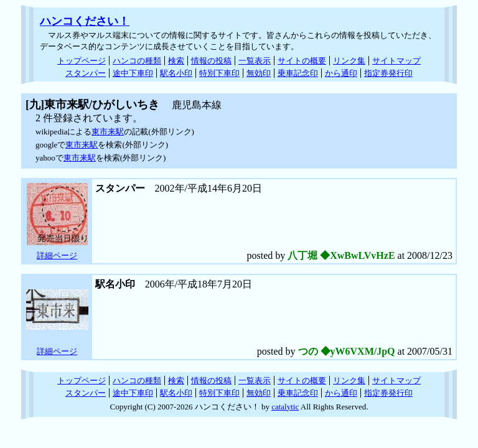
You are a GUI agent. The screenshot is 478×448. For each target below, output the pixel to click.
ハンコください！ (85, 21)
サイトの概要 (302, 61)
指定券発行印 (388, 73)
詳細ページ (57, 255)
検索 (176, 61)
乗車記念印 (298, 73)
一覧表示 (255, 61)
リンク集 (349, 61)
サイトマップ (396, 61)
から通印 (341, 73)
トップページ (82, 61)
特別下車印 (219, 73)
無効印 (259, 73)
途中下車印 (133, 73)
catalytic (285, 407)
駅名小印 (176, 73)
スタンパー (86, 73)
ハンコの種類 (137, 61)
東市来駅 (108, 132)
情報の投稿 (211, 61)
